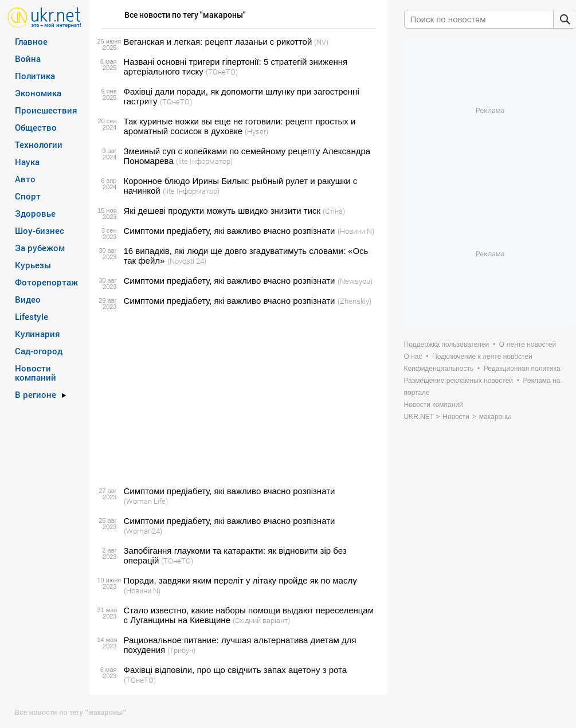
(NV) (321, 42)
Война (28, 58)
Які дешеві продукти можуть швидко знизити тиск (222, 211)
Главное (31, 41)
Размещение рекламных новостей (459, 381)
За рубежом (40, 248)
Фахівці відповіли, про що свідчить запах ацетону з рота (236, 670)
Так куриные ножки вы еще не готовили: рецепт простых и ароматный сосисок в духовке (240, 126)
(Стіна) (334, 211)
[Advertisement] (237, 396)
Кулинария (38, 334)
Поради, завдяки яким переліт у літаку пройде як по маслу (240, 580)
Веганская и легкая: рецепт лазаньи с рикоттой (218, 42)
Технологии (39, 144)
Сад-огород (39, 351)
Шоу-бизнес (40, 230)
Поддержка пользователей (447, 345)
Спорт (28, 196)
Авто (25, 179)
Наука (27, 162)
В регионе (36, 394)
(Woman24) (143, 531)
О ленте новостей (528, 345)
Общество (36, 127)
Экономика (38, 93)
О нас (413, 357)
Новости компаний (36, 373)
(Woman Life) (146, 501)
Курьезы (33, 265)
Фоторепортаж (46, 282)
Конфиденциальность (439, 369)
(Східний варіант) (261, 620)
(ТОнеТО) (222, 72)
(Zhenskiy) (354, 301)
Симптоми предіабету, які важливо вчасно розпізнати (230, 231)
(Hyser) (256, 131)
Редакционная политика (522, 369)
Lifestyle (32, 316)
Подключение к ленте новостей (482, 357)
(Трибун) (181, 650)
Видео (28, 299)
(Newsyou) (355, 281)
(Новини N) (356, 231)
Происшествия (46, 110)
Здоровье (35, 213)
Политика (35, 76)
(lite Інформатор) (204, 161)
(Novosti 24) (187, 261)
